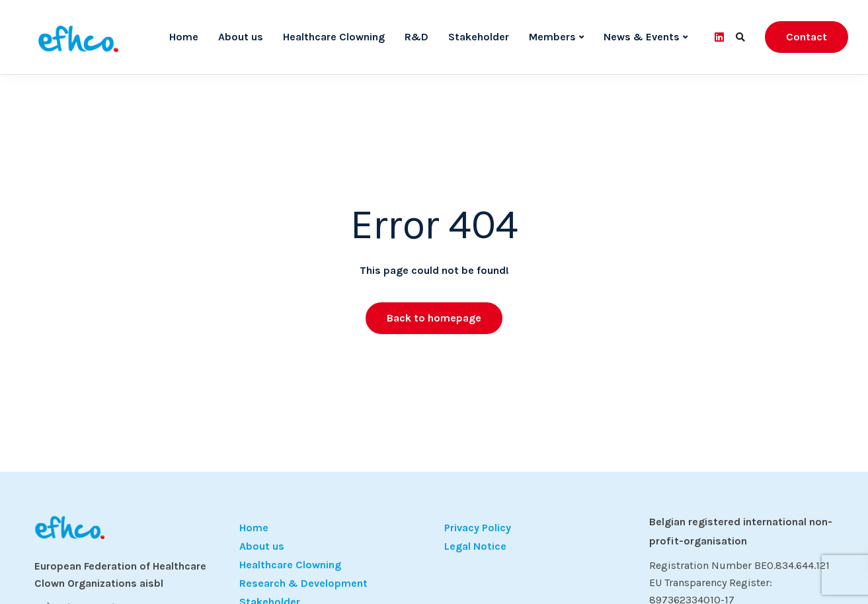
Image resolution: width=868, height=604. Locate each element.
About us (241, 37)
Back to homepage (434, 318)
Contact (807, 37)
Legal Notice (475, 546)
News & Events (642, 37)
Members (552, 37)
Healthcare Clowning (334, 37)
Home (184, 37)
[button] (29, 575)
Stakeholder (479, 37)
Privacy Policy (478, 528)
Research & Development (303, 583)
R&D (416, 37)
